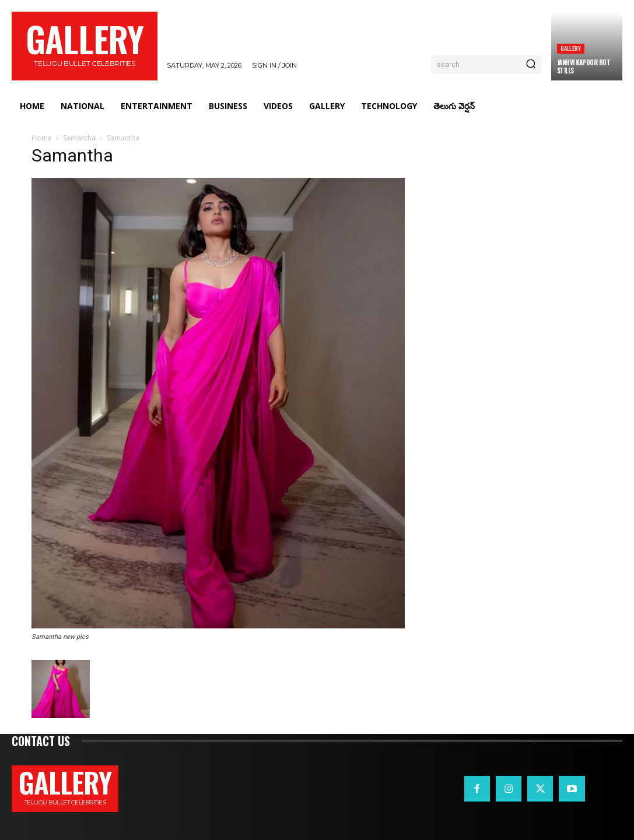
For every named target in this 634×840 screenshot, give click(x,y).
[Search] (531, 65)
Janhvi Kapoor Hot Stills (584, 66)
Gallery (571, 48)
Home (42, 138)
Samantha (79, 138)
